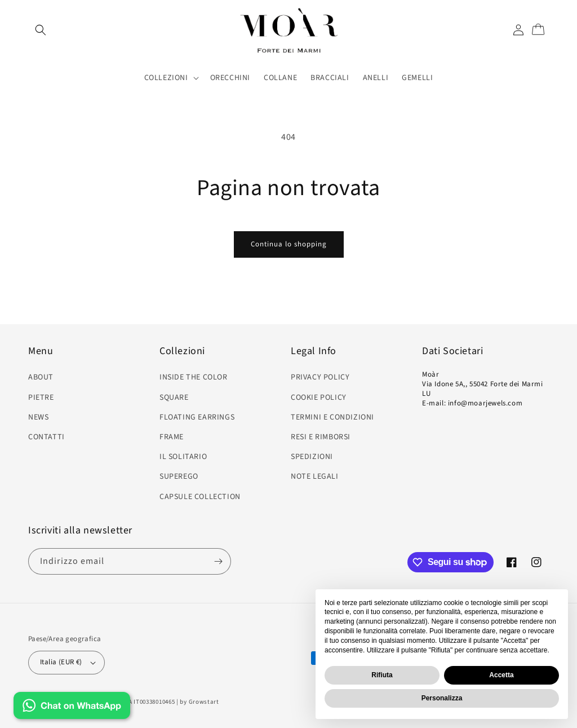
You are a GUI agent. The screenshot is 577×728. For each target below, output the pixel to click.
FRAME (172, 437)
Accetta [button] (501, 675)
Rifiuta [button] (382, 675)
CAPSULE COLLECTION (200, 497)
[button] (170, 78)
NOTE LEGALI (315, 476)
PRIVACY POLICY (320, 377)
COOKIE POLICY (319, 398)
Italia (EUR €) (68, 662)
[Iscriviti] (218, 561)
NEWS (38, 417)
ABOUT (41, 377)
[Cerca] (41, 30)
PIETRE (41, 398)
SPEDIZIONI (312, 457)
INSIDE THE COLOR (194, 377)
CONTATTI (46, 437)
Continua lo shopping (289, 244)
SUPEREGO (179, 476)
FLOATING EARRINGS (197, 417)
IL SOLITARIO (183, 457)
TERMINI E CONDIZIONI (332, 417)
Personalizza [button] (442, 698)
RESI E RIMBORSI (321, 437)
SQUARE (174, 398)
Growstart (204, 702)
